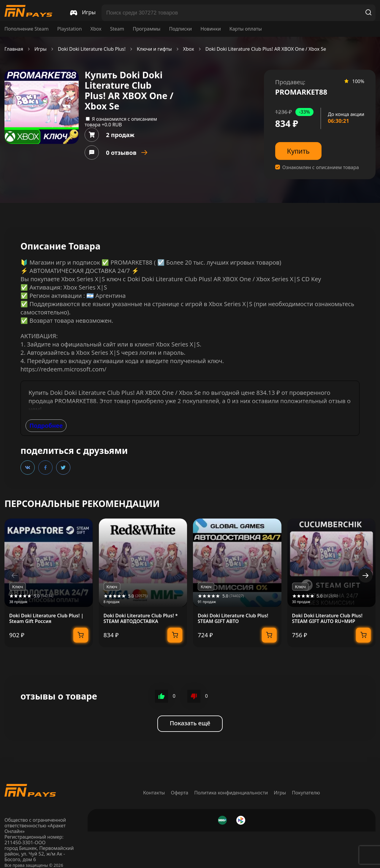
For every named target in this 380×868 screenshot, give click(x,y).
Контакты (154, 793)
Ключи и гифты (154, 49)
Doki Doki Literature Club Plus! (92, 49)
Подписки (180, 29)
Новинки (211, 29)
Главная (14, 49)
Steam (117, 29)
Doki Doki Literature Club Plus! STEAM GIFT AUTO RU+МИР (327, 619)
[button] (365, 576)
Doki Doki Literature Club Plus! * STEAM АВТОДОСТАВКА (141, 619)
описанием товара (338, 167)
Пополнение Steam (27, 29)
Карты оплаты (246, 29)
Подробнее (46, 426)
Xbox (96, 29)
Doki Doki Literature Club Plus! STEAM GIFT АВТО (233, 619)
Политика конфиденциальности (231, 793)
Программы (147, 29)
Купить (298, 151)
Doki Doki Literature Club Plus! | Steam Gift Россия (46, 619)
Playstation (70, 29)
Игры (41, 49)
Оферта (180, 793)
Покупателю (306, 793)
